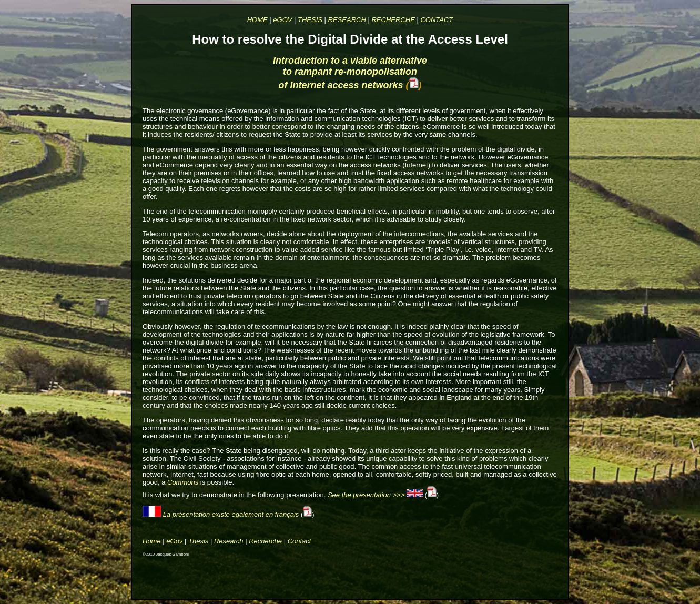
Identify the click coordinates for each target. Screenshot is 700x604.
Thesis (198, 541)
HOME (257, 20)
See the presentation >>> (367, 495)
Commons (183, 482)
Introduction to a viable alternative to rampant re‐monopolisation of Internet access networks (350, 73)
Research (229, 541)
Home (152, 541)
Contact (300, 541)
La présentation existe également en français (231, 514)
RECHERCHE (393, 20)
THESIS (310, 20)
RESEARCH (347, 20)
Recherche (265, 541)
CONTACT (437, 20)
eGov (174, 541)
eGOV (282, 20)
